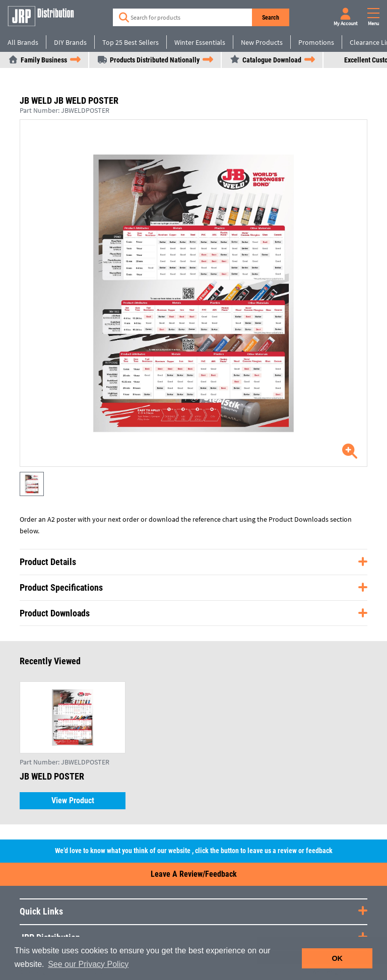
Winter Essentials (200, 42)
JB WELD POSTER (52, 776)
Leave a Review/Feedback (194, 874)
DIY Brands (70, 42)
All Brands (23, 42)
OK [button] (337, 958)
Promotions (316, 42)
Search (271, 18)
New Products (262, 42)
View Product (73, 800)
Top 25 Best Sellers (131, 42)
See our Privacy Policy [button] (88, 964)
